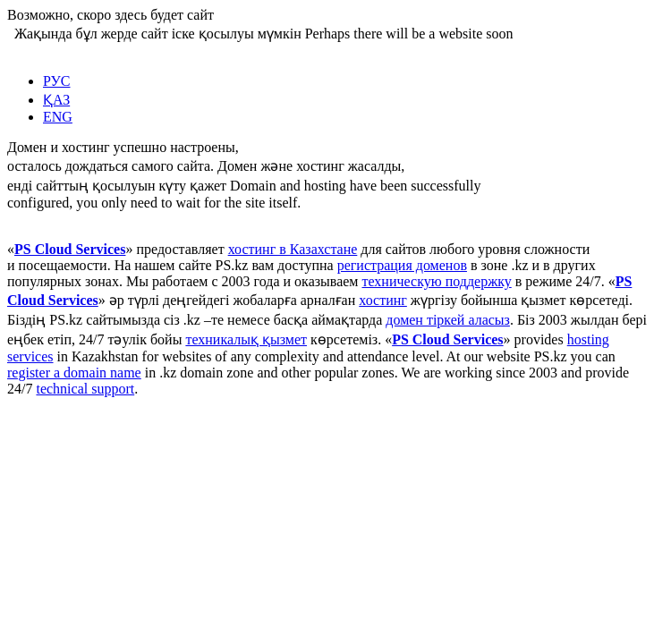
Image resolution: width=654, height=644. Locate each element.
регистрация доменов (402, 265)
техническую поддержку (436, 281)
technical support (85, 389)
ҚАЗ (56, 100)
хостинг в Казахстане (293, 249)
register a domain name (74, 373)
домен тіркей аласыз (448, 320)
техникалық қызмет (246, 339)
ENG (58, 117)
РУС (57, 81)
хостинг (383, 300)
